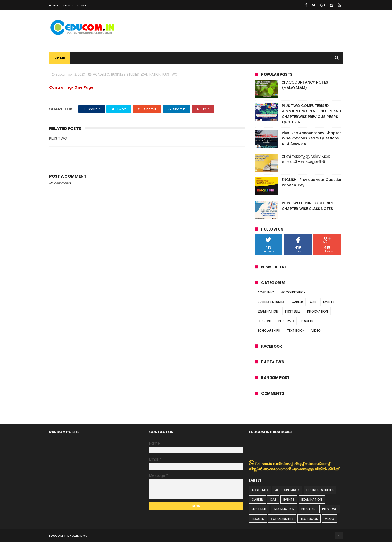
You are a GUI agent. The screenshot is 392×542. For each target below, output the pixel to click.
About (68, 5)
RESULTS (307, 321)
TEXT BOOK (296, 330)
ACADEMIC (101, 74)
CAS (313, 302)
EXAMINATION (151, 74)
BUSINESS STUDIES (125, 74)
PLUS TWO (170, 74)
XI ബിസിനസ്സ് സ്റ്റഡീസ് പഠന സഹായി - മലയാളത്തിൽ (306, 159)
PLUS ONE (265, 321)
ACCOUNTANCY (293, 292)
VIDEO (316, 330)
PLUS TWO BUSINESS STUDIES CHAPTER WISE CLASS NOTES (307, 206)
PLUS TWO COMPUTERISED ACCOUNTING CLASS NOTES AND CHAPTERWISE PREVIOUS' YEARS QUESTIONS (311, 114)
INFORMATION (317, 311)
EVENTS (329, 302)
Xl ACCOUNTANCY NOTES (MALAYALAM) (305, 85)
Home (54, 5)
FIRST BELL (293, 311)
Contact (85, 5)
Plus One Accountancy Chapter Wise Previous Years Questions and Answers (311, 138)
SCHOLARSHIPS (269, 330)
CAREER (297, 302)
